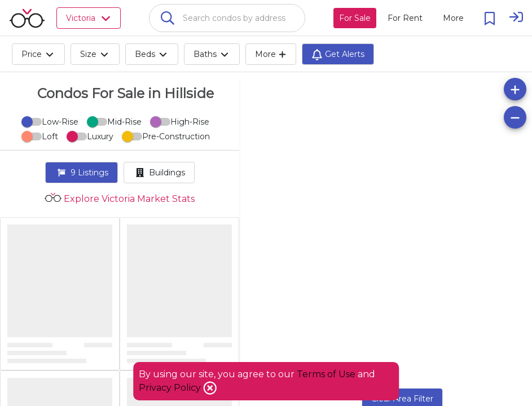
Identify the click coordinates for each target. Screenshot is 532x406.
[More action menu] (453, 18)
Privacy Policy (171, 388)
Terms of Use (326, 374)
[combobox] (227, 18)
